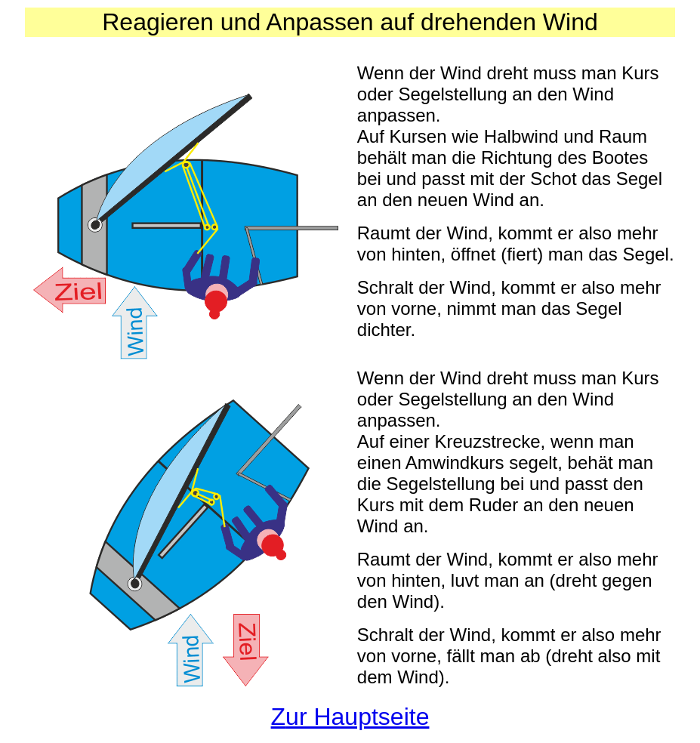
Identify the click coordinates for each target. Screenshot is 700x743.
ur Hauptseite (357, 717)
